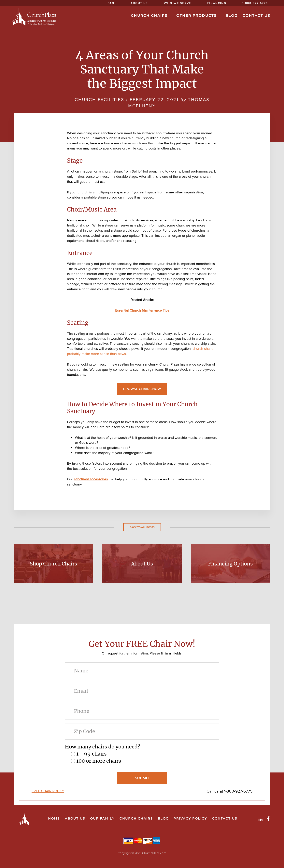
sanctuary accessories (91, 479)
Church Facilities (99, 100)
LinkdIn (261, 819)
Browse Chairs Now (142, 389)
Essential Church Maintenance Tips (142, 310)
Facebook (269, 819)
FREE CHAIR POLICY (48, 791)
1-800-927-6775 (238, 791)
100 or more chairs (99, 761)
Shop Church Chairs (53, 564)
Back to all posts (142, 527)
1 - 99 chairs (92, 754)
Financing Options (230, 564)
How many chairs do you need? (102, 747)
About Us (142, 564)
